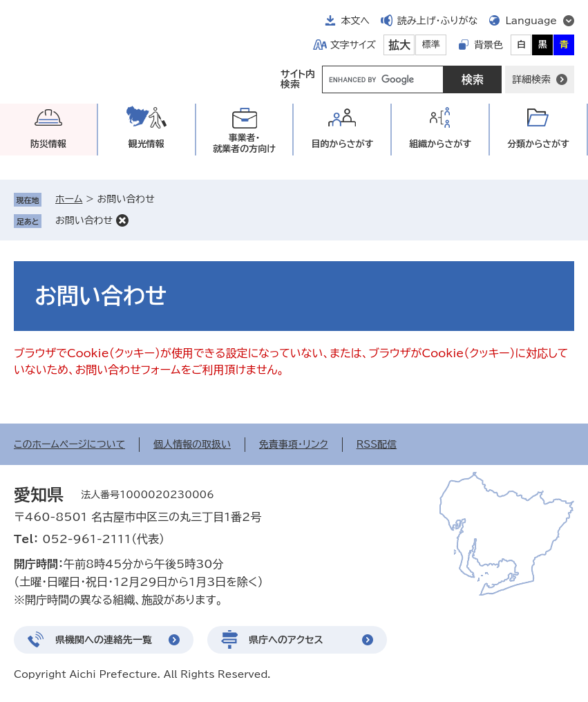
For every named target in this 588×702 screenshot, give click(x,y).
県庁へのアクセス (286, 640)
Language (531, 21)
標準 (431, 45)
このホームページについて (69, 444)
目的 (342, 144)
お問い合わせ (84, 220)
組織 (440, 144)
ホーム (69, 199)
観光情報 (146, 144)
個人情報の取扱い (192, 444)
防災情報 (48, 144)
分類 (538, 144)
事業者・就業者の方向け (244, 143)
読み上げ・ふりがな (437, 21)
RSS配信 (377, 444)
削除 (122, 220)
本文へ (355, 21)
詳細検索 (531, 79)
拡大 (399, 45)
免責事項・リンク (294, 444)
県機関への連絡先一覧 (104, 640)
